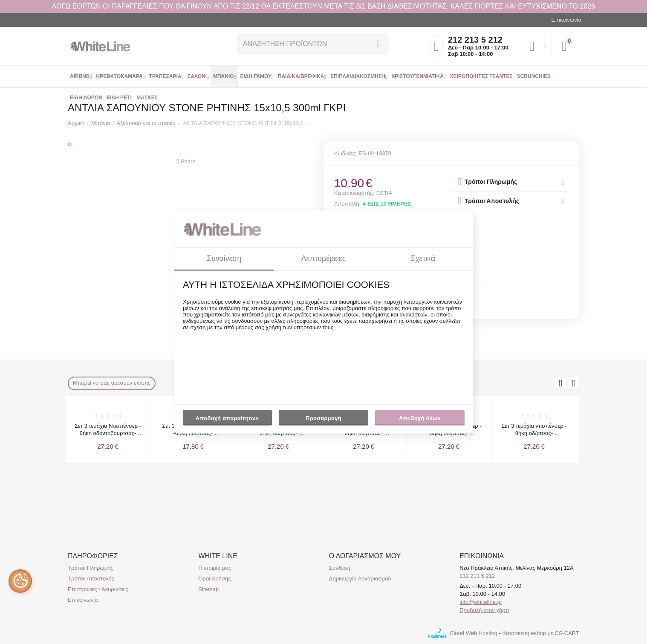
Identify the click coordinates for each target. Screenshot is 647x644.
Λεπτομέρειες (323, 258)
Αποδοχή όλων (420, 418)
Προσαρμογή (323, 420)
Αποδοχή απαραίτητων (227, 418)
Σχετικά (423, 258)
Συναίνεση (224, 258)
